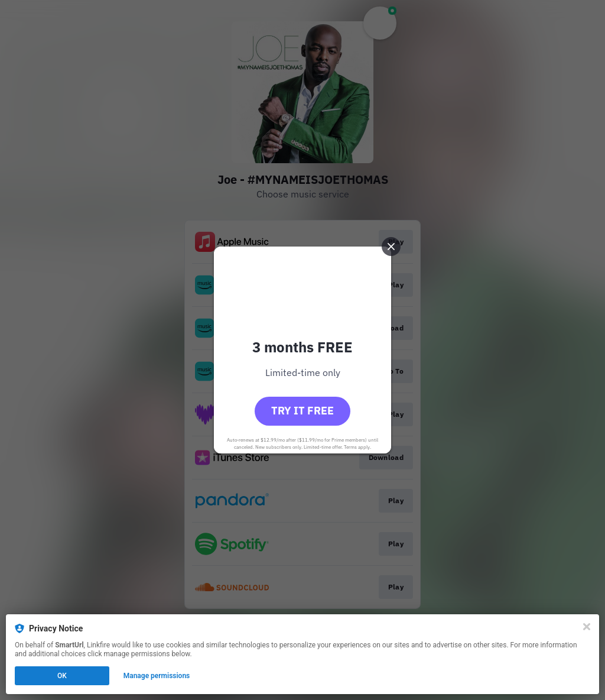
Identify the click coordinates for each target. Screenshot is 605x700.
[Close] (587, 627)
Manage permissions (157, 676)
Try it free (302, 411)
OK (62, 676)
